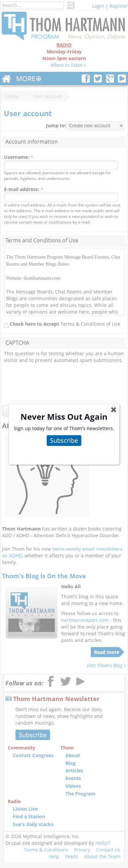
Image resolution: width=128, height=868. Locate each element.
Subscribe (64, 440)
